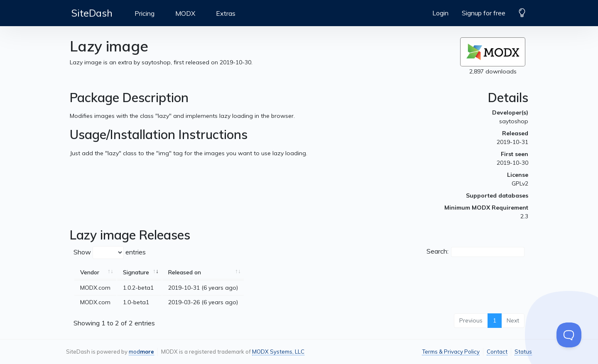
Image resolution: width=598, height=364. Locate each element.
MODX (185, 13)
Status (523, 352)
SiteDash (92, 13)
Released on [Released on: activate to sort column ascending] (185, 272)
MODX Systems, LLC (278, 352)
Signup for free (484, 13)
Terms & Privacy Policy (451, 352)
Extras (226, 13)
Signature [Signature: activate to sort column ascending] (136, 272)
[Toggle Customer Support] (569, 335)
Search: (475, 252)
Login (440, 13)
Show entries (110, 253)
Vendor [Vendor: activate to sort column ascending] (90, 272)
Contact (497, 352)
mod (141, 352)
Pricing (145, 13)
